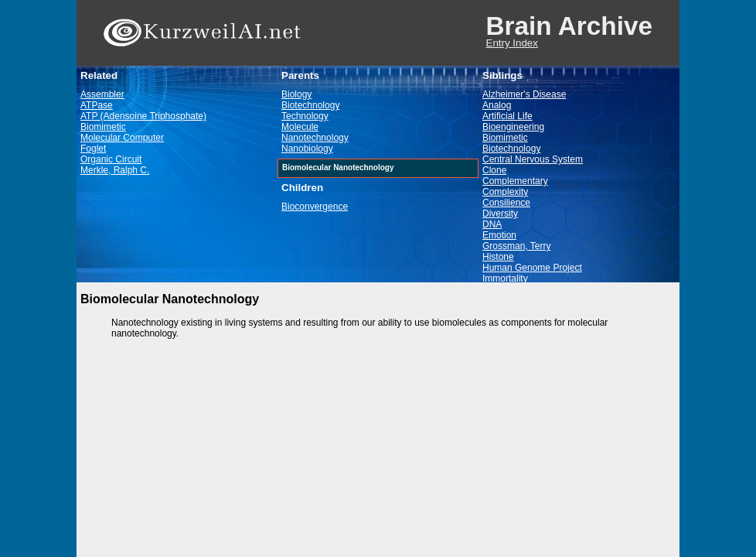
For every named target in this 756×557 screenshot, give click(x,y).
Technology (305, 116)
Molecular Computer (122, 138)
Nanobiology (307, 149)
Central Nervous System (533, 159)
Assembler (102, 94)
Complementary (515, 181)
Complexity (505, 192)
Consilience (506, 203)
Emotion (499, 235)
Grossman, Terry (516, 246)
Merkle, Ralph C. (115, 170)
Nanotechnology (315, 138)
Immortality (505, 278)
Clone (494, 170)
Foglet (93, 149)
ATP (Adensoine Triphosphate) (143, 116)
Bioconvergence (315, 207)
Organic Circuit (111, 159)
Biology (296, 94)
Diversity (500, 214)
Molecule (300, 127)
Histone (498, 257)
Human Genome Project (532, 268)
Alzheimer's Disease (524, 94)
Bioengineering (513, 127)
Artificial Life (507, 116)
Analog (497, 105)
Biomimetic (103, 127)
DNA (492, 224)
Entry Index (512, 43)
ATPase (97, 105)
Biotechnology (310, 105)
